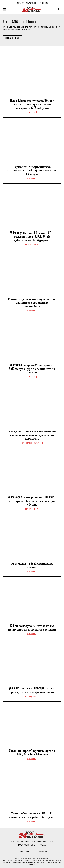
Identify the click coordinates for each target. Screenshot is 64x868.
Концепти (32, 696)
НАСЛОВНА (32, 244)
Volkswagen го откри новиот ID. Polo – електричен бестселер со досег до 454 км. (32, 501)
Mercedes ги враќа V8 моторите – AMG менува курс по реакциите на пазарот (32, 369)
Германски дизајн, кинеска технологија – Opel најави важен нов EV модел (32, 170)
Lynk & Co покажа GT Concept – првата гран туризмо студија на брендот (32, 690)
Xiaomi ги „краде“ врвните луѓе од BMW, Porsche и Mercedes (32, 752)
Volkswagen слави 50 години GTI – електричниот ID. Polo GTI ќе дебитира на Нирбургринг (32, 236)
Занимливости (32, 443)
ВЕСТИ (32, 112)
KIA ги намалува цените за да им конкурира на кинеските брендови (32, 627)
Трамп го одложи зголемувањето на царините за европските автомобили (32, 303)
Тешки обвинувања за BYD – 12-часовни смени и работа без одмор (32, 815)
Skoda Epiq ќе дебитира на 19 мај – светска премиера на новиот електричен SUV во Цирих (32, 104)
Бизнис (32, 178)
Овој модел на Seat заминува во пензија (32, 565)
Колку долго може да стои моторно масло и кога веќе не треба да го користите (32, 435)
